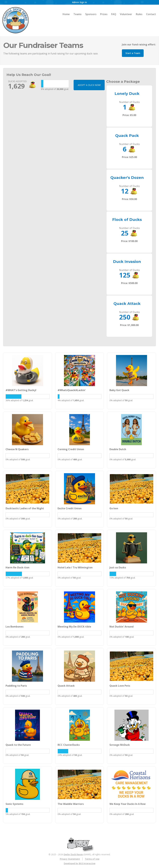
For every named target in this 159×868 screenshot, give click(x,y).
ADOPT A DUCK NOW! (89, 85)
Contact (151, 14)
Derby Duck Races (73, 854)
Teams (77, 14)
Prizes (104, 14)
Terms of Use (92, 859)
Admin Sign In (79, 2)
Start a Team (133, 53)
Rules (139, 14)
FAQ (114, 14)
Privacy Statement (70, 859)
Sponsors (91, 14)
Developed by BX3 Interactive (80, 863)
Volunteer (126, 14)
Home (66, 14)
